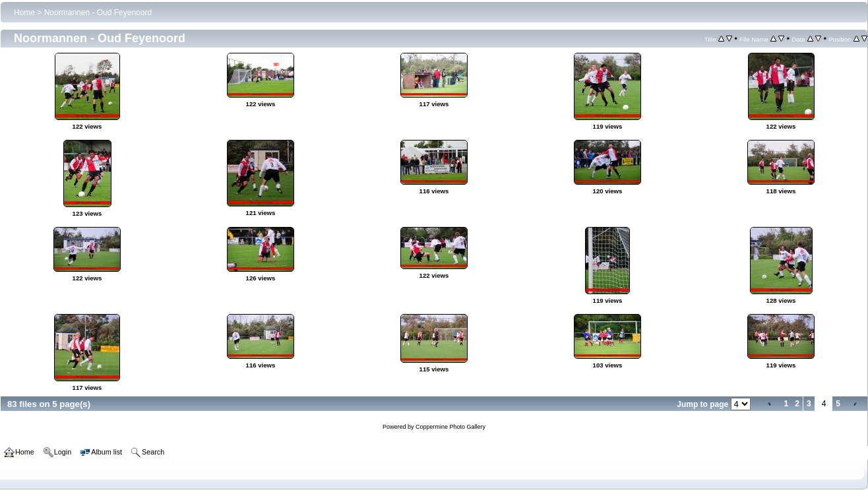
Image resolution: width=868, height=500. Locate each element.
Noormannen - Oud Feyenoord (98, 13)
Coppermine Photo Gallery (450, 427)
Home (24, 13)
